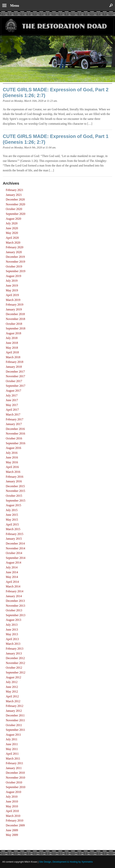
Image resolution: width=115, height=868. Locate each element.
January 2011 (14, 768)
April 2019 (12, 295)
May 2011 (12, 749)
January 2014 (14, 596)
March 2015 (13, 529)
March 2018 (13, 357)
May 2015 (12, 520)
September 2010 (15, 787)
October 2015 (14, 496)
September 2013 (15, 615)
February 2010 (15, 820)
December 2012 (15, 658)
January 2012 (14, 711)
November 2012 (15, 663)
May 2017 (12, 405)
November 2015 (15, 491)
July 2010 (12, 797)
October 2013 (14, 610)
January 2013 (14, 653)
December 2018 (15, 314)
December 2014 (15, 543)
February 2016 (15, 477)
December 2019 (15, 257)
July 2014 (12, 567)
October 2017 (14, 381)
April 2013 (12, 639)
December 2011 (15, 715)
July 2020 (12, 223)
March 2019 (13, 300)
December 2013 (15, 601)
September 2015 (15, 501)
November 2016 (15, 434)
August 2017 (13, 391)
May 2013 (12, 634)
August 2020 (13, 219)
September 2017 (15, 386)
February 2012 (15, 706)
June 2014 (12, 572)
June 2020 (12, 228)
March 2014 (13, 586)
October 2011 (14, 725)
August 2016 (13, 448)
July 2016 (12, 453)
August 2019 (13, 276)
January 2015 (14, 539)
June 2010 (12, 801)
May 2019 (12, 290)
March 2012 (13, 701)
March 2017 (13, 414)
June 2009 (12, 830)
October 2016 (14, 438)
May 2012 (12, 692)
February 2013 (15, 649)
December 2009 (15, 825)
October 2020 (14, 209)
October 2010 (14, 782)
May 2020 (12, 233)
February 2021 (15, 190)
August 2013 (13, 620)
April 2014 (12, 582)
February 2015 (15, 534)
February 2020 (15, 247)
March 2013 (13, 644)
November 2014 (15, 548)
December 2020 (15, 199)
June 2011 (12, 744)
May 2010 (12, 806)
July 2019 (12, 281)
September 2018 (15, 328)
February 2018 (15, 362)
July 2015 (12, 510)
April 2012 (12, 696)
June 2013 (12, 630)
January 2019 (14, 309)
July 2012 (12, 682)
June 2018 (12, 343)
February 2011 (14, 763)
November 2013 (15, 606)
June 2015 (12, 515)
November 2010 (15, 778)
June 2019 (12, 286)
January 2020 (14, 252)
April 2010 (12, 811)
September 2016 (15, 443)
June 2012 (12, 687)
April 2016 (12, 467)
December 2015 (15, 486)
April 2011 (12, 754)
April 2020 (12, 238)
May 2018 (12, 348)
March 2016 (13, 472)
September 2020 (15, 214)
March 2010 (13, 816)
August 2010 (13, 792)
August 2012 (13, 677)
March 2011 (13, 759)
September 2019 (15, 271)
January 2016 (14, 481)
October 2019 (14, 266)
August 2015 (13, 505)
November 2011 (15, 720)
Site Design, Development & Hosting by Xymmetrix (66, 862)
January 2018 (14, 367)
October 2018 (14, 324)
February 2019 (15, 305)
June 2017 (12, 400)
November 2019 (15, 262)
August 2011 (13, 735)
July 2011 (12, 739)
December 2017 (15, 372)
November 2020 (15, 204)
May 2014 (12, 577)
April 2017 (12, 410)
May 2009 (12, 835)
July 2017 (12, 395)
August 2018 (13, 333)
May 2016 (12, 462)
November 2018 (15, 319)
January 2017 (14, 424)
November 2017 (15, 376)
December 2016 (15, 429)
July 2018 (12, 338)
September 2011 (15, 730)
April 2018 (12, 352)
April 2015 (12, 524)
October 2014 (14, 553)
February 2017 (15, 419)
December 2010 (15, 773)
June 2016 (12, 457)
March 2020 (13, 243)
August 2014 (13, 563)
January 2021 (14, 195)
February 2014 (15, 591)
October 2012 (14, 668)
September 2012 (15, 672)
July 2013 (12, 625)
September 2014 (15, 558)
